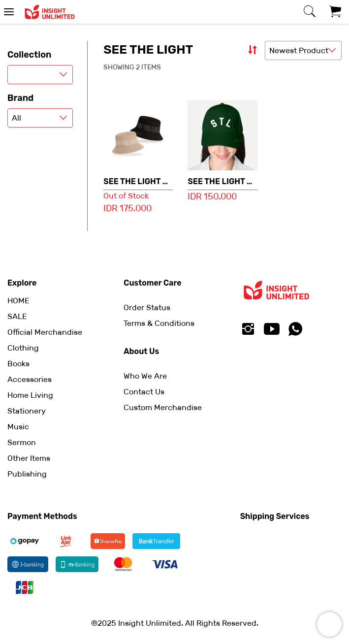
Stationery (27, 411)
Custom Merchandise (163, 407)
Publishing (27, 474)
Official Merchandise (45, 332)
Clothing (23, 348)
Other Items (29, 458)
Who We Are (145, 376)
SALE (17, 316)
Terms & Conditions (159, 323)
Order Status (147, 307)
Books (18, 364)
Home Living (30, 395)
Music (18, 427)
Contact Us (144, 392)
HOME (18, 301)
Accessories (30, 379)
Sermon (22, 442)
